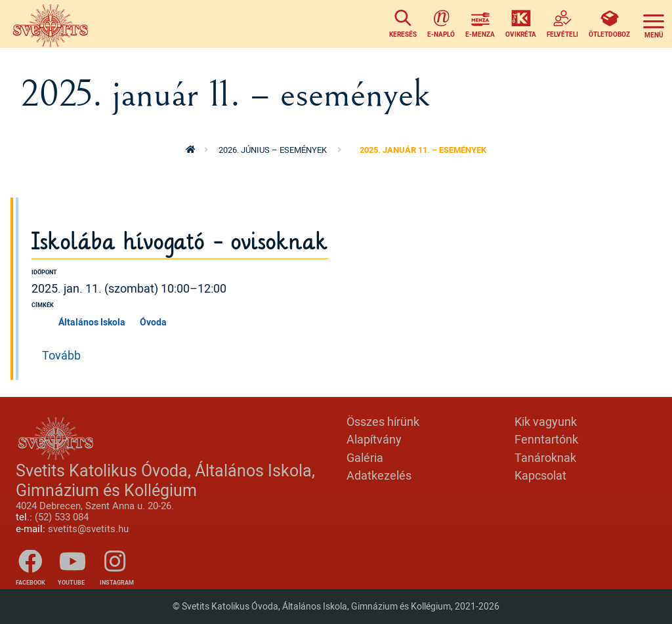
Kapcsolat (540, 475)
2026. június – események (273, 150)
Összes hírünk (383, 421)
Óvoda (153, 322)
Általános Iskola (92, 322)
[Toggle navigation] (654, 24)
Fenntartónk (546, 439)
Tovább (61, 355)
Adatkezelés (379, 475)
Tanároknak (545, 457)
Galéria (365, 457)
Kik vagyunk (546, 421)
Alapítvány (374, 439)
